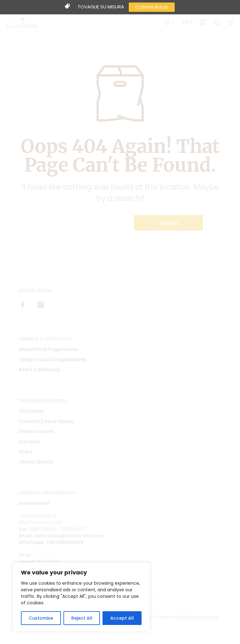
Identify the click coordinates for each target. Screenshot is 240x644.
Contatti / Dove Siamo (46, 421)
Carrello (29, 442)
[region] (81, 597)
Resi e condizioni (39, 370)
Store (26, 452)
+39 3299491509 (65, 542)
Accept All (122, 618)
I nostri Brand (36, 462)
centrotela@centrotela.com (69, 536)
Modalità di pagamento (48, 349)
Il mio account (36, 431)
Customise (41, 618)
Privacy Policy (204, 617)
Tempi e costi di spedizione (52, 360)
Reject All (82, 618)
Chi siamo (31, 411)
